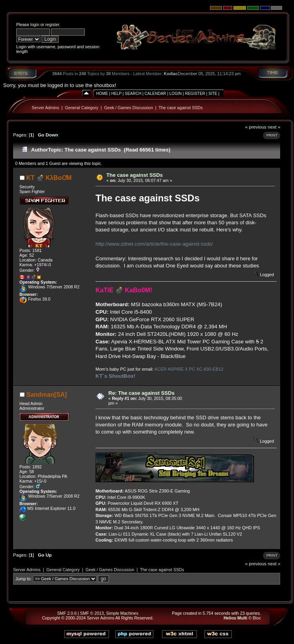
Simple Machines (122, 613)
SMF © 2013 (92, 613)
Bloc (257, 618)
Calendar (155, 94)
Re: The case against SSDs (142, 393)
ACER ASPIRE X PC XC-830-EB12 (189, 369)
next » (274, 127)
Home (102, 94)
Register (195, 94)
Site (213, 94)
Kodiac (171, 74)
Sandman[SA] (47, 395)
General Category (82, 108)
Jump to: (24, 579)
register (52, 25)
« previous (256, 127)
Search (133, 94)
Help (116, 94)
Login (175, 94)
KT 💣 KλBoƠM (49, 178)
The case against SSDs (180, 108)
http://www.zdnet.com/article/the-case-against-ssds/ (154, 244)
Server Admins (45, 108)
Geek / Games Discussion (129, 108)
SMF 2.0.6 (67, 613)
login (35, 25)
